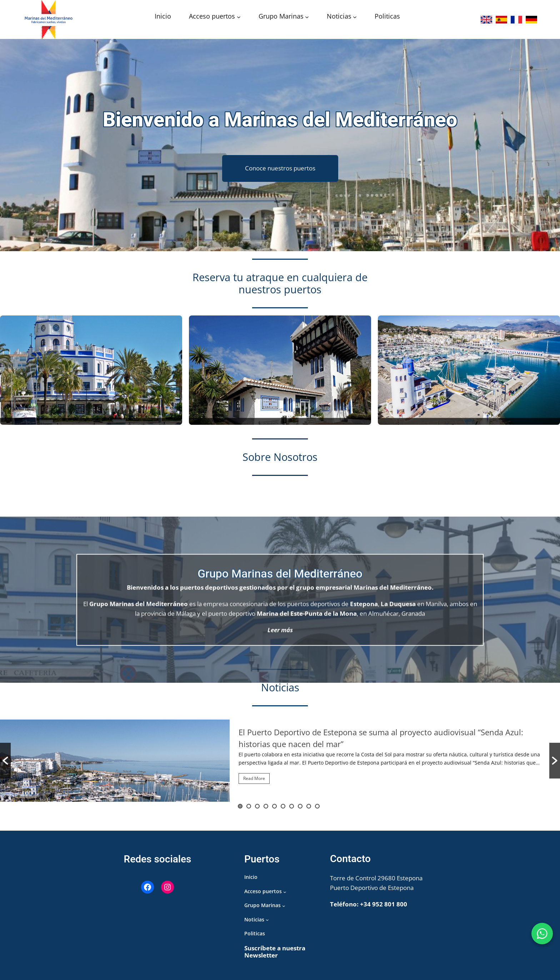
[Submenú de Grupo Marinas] (307, 17)
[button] (5, 761)
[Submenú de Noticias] (355, 17)
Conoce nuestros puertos (280, 168)
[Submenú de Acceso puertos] (239, 17)
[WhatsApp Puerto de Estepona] (542, 934)
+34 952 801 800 (384, 904)
